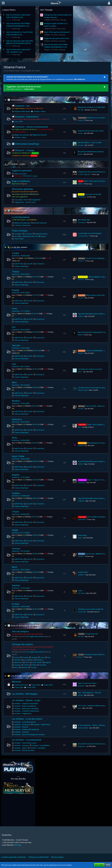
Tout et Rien (19, 239)
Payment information (22, 111)
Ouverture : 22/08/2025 (21, 496)
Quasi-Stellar (18, 456)
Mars (14, 382)
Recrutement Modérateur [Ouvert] (91, 152)
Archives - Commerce (22, 724)
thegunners (82, 746)
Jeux (16, 236)
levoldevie (81, 686)
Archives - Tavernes (22, 732)
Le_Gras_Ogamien (84, 174)
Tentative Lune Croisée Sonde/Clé (91, 609)
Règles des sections (22, 135)
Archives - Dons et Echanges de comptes (30, 734)
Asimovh (81, 261)
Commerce (40, 264)
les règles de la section (36, 636)
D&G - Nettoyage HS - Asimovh (89, 693)
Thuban (16, 272)
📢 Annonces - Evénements (25, 117)
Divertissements (41, 234)
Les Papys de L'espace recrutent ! (90, 369)
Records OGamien (40, 223)
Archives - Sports (21, 748)
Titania (15, 512)
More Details (99, 865)
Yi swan (16, 604)
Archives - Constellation (41, 745)
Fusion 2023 (48, 685)
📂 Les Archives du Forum (20, 676)
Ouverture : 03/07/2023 (21, 274)
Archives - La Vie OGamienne (25, 722)
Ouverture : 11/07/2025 (21, 477)
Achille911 (81, 575)
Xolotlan (16, 585)
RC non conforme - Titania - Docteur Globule (94, 725)
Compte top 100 (91, 634)
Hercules (16, 345)
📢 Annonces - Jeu (21, 106)
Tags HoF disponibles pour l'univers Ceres (93, 314)
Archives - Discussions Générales (27, 709)
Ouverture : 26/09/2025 (21, 514)
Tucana (15, 253)
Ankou (80, 538)
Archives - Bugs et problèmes (25, 706)
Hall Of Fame (19, 264)
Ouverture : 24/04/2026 (21, 606)
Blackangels (82, 197)
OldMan (80, 184)
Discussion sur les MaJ (93, 194)
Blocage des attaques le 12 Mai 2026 (91, 107)
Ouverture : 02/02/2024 (21, 330)
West (15, 567)
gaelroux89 (82, 519)
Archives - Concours (22, 745)
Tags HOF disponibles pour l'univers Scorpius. (94, 498)
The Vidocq (82, 593)
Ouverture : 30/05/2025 (21, 459)
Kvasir (80, 657)
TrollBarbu (81, 501)
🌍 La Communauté (17, 211)
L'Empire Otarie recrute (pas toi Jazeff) (92, 388)
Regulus (16, 475)
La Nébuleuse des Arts (29, 236)
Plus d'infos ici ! (80, 79)
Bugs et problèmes (21, 181)
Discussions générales (23, 189)
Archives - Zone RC (21, 727)
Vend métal (82, 535)
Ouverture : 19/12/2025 (21, 551)
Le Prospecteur (83, 236)
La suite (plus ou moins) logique (90, 233)
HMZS (21, 122)
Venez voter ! (29, 89)
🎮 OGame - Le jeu (16, 164)
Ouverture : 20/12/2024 (21, 385)
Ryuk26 (9, 20)
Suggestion (36, 200)
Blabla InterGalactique (22, 223)
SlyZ (79, 427)
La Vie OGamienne (21, 217)
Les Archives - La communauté (27, 740)
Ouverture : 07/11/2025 (21, 533)
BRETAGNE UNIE (84, 220)
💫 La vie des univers (18, 247)
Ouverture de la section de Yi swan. (91, 131)
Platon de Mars (83, 390)
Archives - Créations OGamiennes (27, 711)
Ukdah (15, 530)
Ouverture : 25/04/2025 (21, 440)
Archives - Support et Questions (26, 703)
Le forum (25, 200)
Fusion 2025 (31, 687)
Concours (29, 234)
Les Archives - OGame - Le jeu (26, 700)
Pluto (15, 438)
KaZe (80, 708)
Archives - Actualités (38, 748)
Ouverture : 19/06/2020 (21, 256)
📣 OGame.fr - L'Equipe (23, 150)
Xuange (16, 290)
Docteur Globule (83, 728)
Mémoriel (16, 682)
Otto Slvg (18, 845)
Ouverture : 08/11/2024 (21, 366)
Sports (43, 236)
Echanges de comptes (22, 644)
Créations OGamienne (23, 225)
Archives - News (39, 111)
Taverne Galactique (21, 266)
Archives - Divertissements (24, 750)
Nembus (16, 401)
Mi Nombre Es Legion (30, 176)
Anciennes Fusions (21, 685)
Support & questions (22, 170)
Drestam (81, 145)
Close (108, 865)
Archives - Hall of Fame (42, 724)
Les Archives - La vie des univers (27, 719)
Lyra (14, 364)
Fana (16, 122)
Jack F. (80, 372)
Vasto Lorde (82, 612)
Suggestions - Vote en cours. (25, 202)
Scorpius (16, 493)
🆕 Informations (15, 100)
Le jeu (17, 200)
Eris (14, 327)
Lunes (80, 591)
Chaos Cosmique (20, 231)
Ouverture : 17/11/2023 (21, 311)
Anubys (80, 120)
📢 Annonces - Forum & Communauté (30, 127)
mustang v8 (82, 222)
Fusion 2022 (36, 685)
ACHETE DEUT (83, 572)
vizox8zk (81, 446)
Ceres (15, 308)
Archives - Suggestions (23, 713)
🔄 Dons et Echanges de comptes (24, 626)
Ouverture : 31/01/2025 (21, 403)
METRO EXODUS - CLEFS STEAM (90, 143)
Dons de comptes (20, 631)
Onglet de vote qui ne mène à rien (57, 38)
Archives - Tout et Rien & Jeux (25, 743)
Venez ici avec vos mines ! (87, 683)
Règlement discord (39, 135)
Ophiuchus (17, 419)
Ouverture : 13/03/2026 (21, 588)
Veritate (16, 548)
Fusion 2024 (19, 687)
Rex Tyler (81, 110)
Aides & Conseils (21, 174)
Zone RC (30, 264)
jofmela (80, 695)
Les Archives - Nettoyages (25, 694)
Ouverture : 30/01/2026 (21, 570)
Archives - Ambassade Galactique (27, 729)
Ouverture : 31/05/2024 (21, 348)
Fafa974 (81, 316)
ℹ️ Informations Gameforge (25, 144)
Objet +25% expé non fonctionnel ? (57, 32)
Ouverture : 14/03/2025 (21, 422)
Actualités (18, 234)
